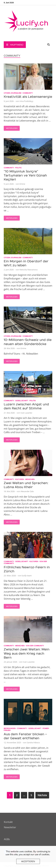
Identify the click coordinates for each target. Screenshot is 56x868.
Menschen (30, 479)
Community (28, 93)
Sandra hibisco (33, 742)
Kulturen (20, 479)
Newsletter (10, 827)
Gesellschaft (22, 401)
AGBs (7, 839)
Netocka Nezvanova (29, 270)
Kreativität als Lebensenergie (28, 97)
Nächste (42, 795)
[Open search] (49, 45)
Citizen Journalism (12, 93)
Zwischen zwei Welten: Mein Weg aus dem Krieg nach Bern (27, 654)
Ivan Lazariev (26, 413)
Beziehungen (10, 728)
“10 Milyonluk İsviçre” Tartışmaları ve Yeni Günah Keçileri (25, 176)
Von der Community (35, 646)
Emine (22, 184)
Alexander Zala (27, 491)
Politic (18, 168)
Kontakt (8, 822)
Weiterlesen (11, 127)
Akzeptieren (28, 861)
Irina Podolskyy (26, 101)
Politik (33, 401)
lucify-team (27, 576)
